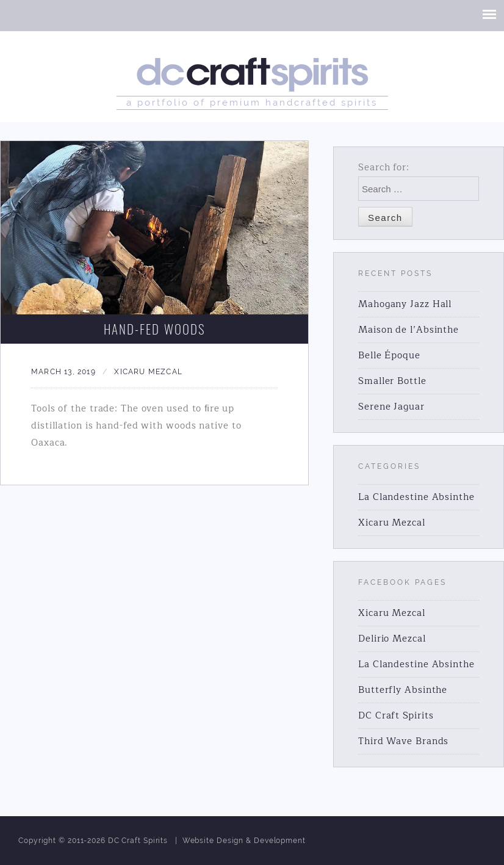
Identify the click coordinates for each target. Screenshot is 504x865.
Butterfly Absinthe (403, 690)
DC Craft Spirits (396, 716)
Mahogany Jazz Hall (405, 304)
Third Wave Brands (403, 741)
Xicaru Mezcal (148, 372)
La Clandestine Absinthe (416, 497)
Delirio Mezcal (392, 639)
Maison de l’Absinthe (409, 330)
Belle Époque (389, 356)
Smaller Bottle (392, 381)
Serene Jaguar (391, 407)
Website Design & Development (244, 841)
